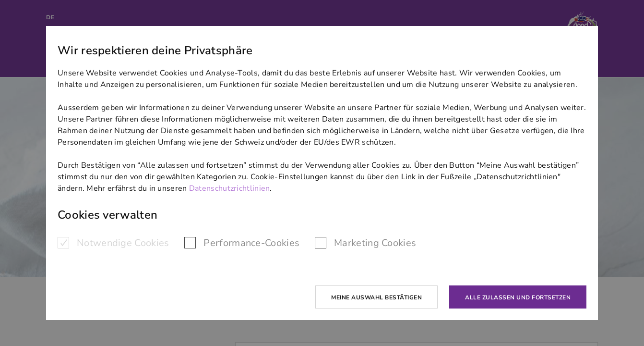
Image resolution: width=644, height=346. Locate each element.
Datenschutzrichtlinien (230, 188)
